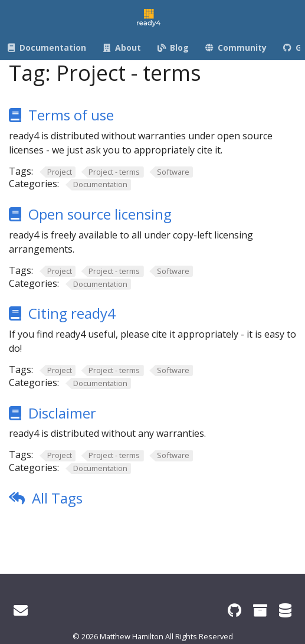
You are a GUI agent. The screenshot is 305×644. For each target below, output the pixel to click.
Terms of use (71, 115)
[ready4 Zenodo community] (260, 610)
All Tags (57, 498)
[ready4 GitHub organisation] (235, 610)
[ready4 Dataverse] (285, 610)
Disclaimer (62, 413)
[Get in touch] (21, 610)
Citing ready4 (72, 313)
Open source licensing (100, 214)
